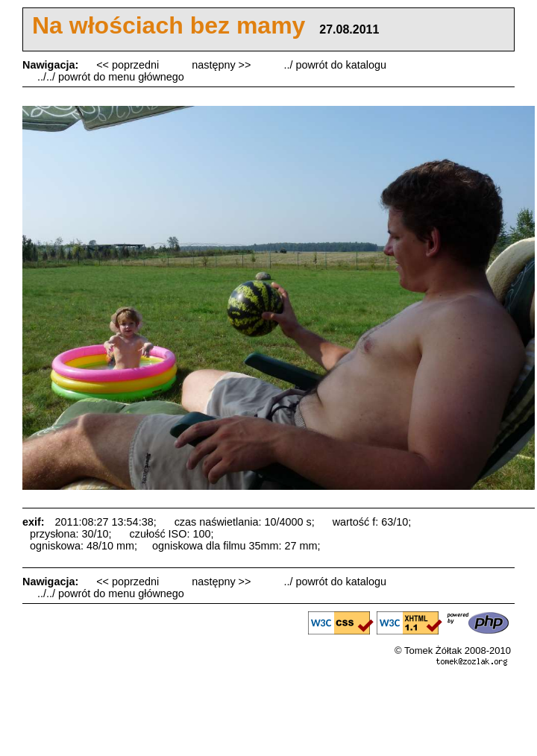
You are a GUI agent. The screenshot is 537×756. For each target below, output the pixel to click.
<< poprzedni (129, 65)
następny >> (223, 65)
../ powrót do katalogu (335, 65)
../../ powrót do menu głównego (111, 77)
